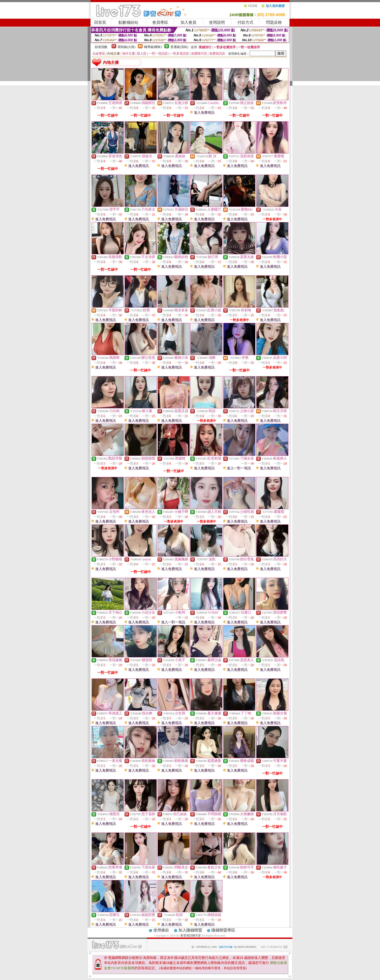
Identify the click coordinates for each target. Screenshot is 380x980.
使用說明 (217, 22)
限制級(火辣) (127, 47)
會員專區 (160, 22)
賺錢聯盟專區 (223, 930)
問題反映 (274, 22)
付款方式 (245, 22)
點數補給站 (128, 22)
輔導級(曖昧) (153, 47)
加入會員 (188, 22)
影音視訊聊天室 (191, 935)
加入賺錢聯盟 (190, 930)
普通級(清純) (179, 47)
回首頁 (100, 22)
